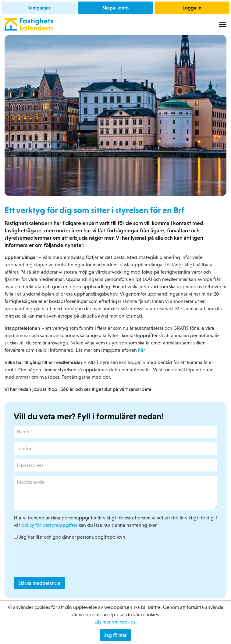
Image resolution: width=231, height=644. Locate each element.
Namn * (14, 426)
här (141, 350)
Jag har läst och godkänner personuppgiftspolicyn (69, 537)
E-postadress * (14, 459)
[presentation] (60, 559)
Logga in (192, 8)
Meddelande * (14, 476)
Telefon (14, 443)
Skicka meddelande (39, 583)
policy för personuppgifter (49, 525)
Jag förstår (116, 635)
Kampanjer (39, 8)
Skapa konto (116, 8)
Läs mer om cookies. (116, 622)
